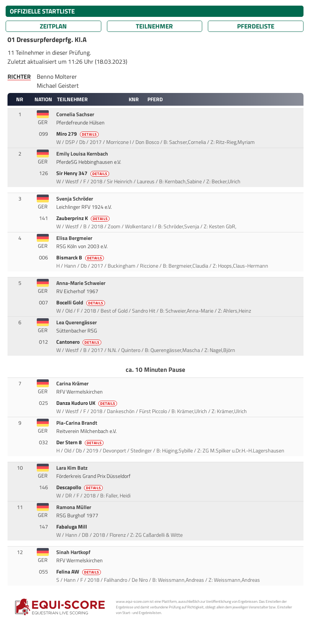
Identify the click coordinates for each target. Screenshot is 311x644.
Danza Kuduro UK (87, 403)
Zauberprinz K (83, 218)
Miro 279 (78, 134)
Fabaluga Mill (72, 527)
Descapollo (80, 487)
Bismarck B (81, 258)
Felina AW (79, 572)
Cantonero (79, 342)
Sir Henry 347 (83, 173)
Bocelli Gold (81, 303)
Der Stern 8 (80, 442)
